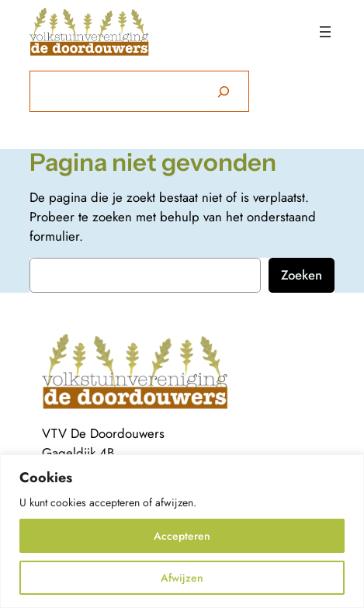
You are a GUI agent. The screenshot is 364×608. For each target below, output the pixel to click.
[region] (182, 531)
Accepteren (182, 536)
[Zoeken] (224, 91)
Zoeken (302, 275)
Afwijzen (182, 578)
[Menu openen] (325, 32)
